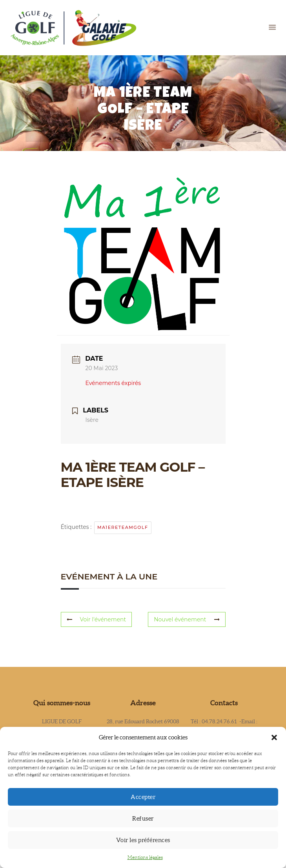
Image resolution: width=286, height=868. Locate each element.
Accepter (143, 797)
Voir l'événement (97, 619)
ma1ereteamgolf (123, 527)
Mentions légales (145, 857)
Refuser (143, 818)
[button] (274, 737)
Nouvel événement (187, 619)
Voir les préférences (143, 840)
